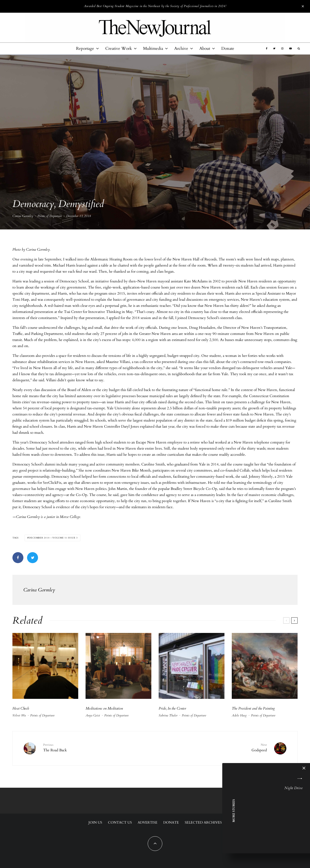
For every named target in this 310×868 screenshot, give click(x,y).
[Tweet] (33, 558)
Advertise (148, 822)
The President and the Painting (253, 708)
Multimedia (153, 48)
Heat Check (21, 708)
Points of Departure (50, 217)
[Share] (18, 558)
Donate (228, 48)
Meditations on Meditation (105, 708)
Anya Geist (93, 715)
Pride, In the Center (172, 708)
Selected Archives (203, 822)
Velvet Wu (19, 715)
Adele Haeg (239, 715)
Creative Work (119, 48)
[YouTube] (291, 49)
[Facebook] (267, 49)
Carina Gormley (23, 217)
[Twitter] (274, 49)
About (205, 48)
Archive (181, 48)
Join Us (95, 822)
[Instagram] (282, 49)
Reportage (85, 48)
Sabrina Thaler (168, 715)
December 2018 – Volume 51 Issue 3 (53, 538)
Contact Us (120, 822)
